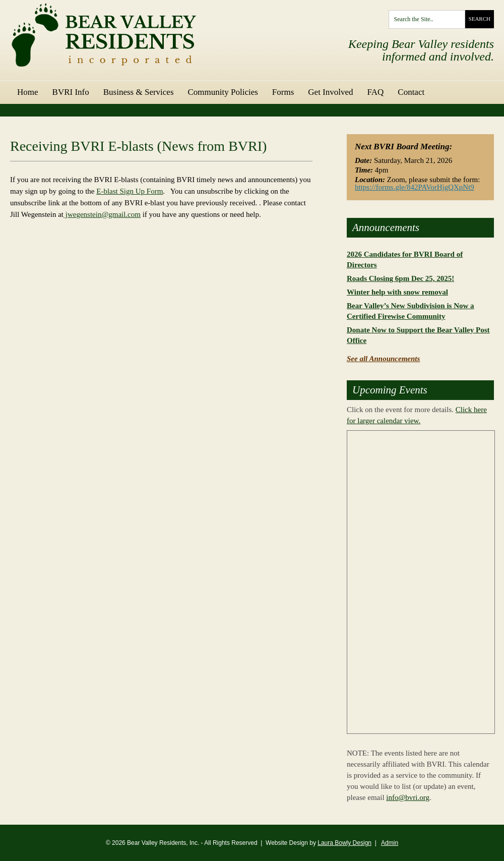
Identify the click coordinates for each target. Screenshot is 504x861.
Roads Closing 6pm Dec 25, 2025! (400, 278)
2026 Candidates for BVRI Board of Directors (405, 260)
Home (28, 92)
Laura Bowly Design (344, 843)
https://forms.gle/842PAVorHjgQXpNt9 (415, 187)
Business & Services (139, 92)
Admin (390, 843)
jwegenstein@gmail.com (102, 214)
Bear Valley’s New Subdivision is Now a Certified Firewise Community (411, 311)
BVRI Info (71, 92)
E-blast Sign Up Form (130, 191)
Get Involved (330, 92)
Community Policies (223, 92)
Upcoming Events (390, 390)
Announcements (386, 228)
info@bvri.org (408, 797)
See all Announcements (383, 359)
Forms (283, 92)
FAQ (376, 92)
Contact (411, 92)
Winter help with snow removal (397, 292)
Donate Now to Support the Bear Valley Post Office (418, 335)
